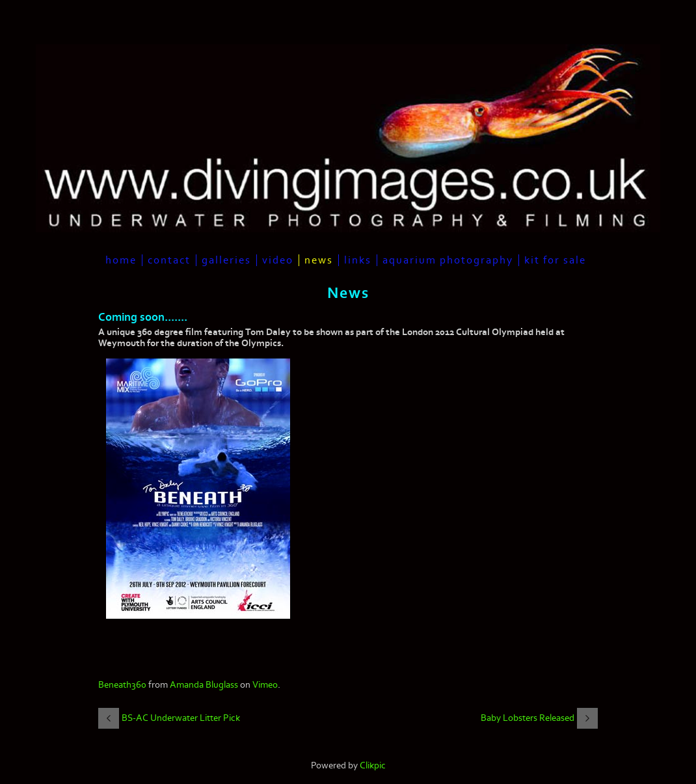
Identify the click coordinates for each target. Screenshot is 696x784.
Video (278, 260)
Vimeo (265, 685)
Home (121, 260)
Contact (169, 260)
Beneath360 (122, 685)
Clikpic (373, 765)
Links (358, 260)
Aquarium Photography (448, 260)
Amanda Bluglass (204, 685)
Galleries (226, 260)
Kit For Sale (555, 260)
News (319, 260)
